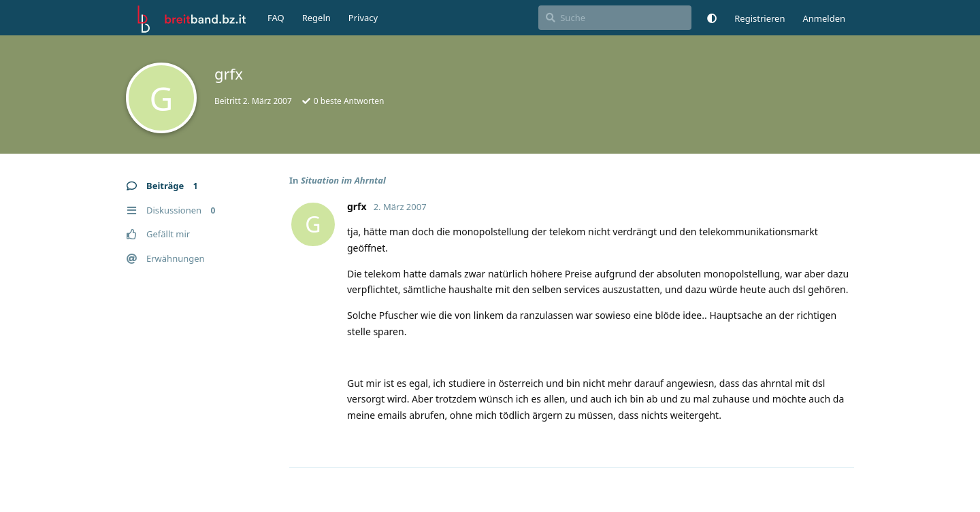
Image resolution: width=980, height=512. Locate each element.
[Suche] (615, 18)
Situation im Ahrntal (343, 180)
